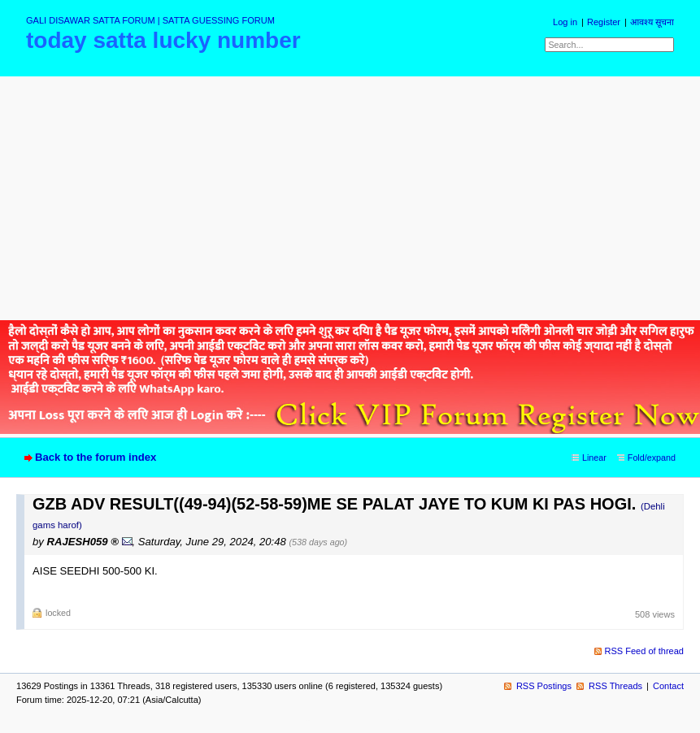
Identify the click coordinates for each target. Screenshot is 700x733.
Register (604, 22)
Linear (594, 458)
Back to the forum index (96, 457)
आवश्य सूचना (652, 22)
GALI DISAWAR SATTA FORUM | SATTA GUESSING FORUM (150, 20)
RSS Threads (615, 686)
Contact (668, 686)
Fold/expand (652, 458)
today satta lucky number (163, 40)
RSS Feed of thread (645, 651)
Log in (565, 22)
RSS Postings (544, 686)
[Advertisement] (350, 198)
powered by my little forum (350, 719)
